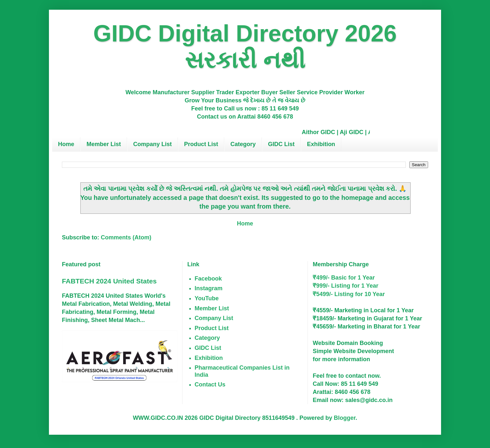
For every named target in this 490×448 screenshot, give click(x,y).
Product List (201, 144)
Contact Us (210, 385)
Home (66, 144)
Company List (152, 144)
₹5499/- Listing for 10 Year (349, 294)
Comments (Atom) (126, 237)
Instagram (209, 288)
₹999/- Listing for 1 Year (346, 286)
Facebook (208, 279)
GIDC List (281, 144)
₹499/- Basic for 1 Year (344, 278)
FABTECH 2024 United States (109, 281)
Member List (104, 144)
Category (243, 144)
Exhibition (321, 144)
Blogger (345, 418)
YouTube (207, 298)
